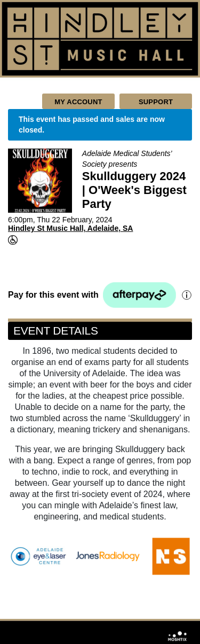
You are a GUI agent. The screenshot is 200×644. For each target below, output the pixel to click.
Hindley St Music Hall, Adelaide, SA (70, 228)
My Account (78, 102)
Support (156, 102)
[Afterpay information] (186, 295)
